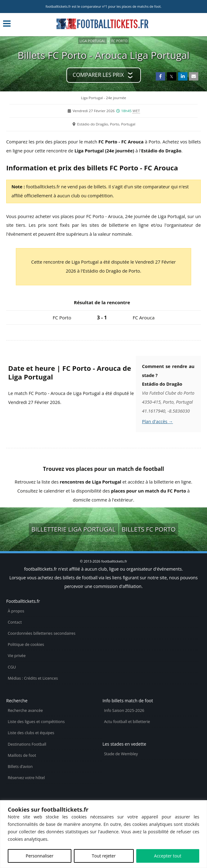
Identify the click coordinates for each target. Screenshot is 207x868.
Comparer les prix (98, 75)
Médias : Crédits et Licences (33, 678)
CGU (12, 667)
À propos (16, 611)
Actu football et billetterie (127, 722)
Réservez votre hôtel (26, 778)
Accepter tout (168, 856)
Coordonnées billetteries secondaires (42, 633)
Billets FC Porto (149, 529)
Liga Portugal (92, 41)
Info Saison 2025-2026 (124, 710)
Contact (15, 622)
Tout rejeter (104, 856)
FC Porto (119, 41)
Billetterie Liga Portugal (74, 529)
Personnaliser (40, 856)
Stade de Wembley (121, 754)
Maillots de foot (22, 755)
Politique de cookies (26, 644)
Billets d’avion (20, 767)
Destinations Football (27, 744)
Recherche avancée (25, 710)
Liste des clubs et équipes (31, 733)
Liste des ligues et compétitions (36, 722)
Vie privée (17, 656)
